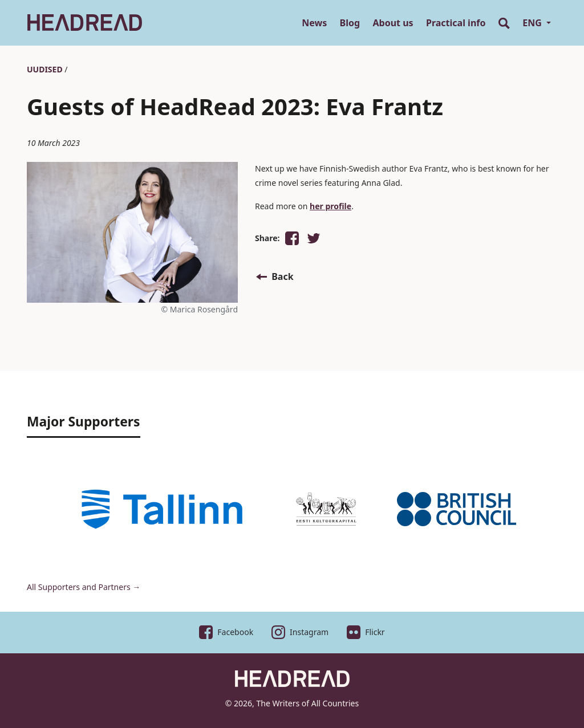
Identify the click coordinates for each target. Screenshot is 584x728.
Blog (350, 23)
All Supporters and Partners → (84, 587)
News (314, 23)
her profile (330, 206)
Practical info (456, 23)
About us (393, 23)
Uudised (45, 69)
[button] (292, 238)
